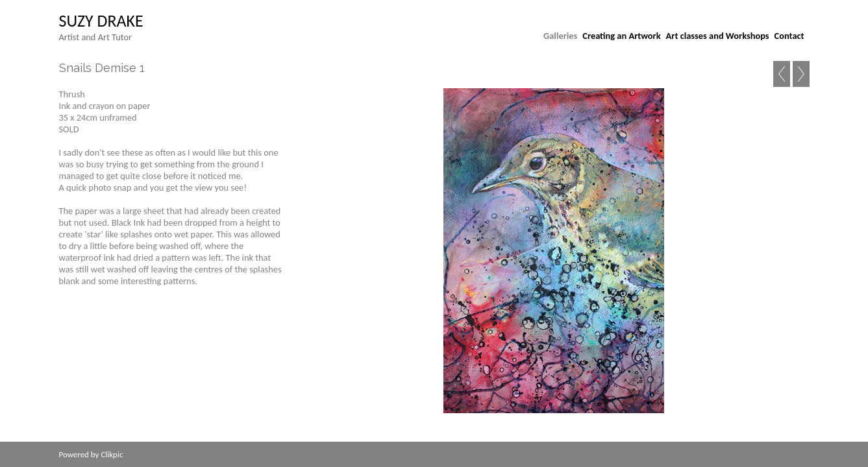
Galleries (560, 36)
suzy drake (101, 21)
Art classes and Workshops (718, 36)
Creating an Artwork (621, 36)
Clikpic (112, 454)
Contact (789, 36)
